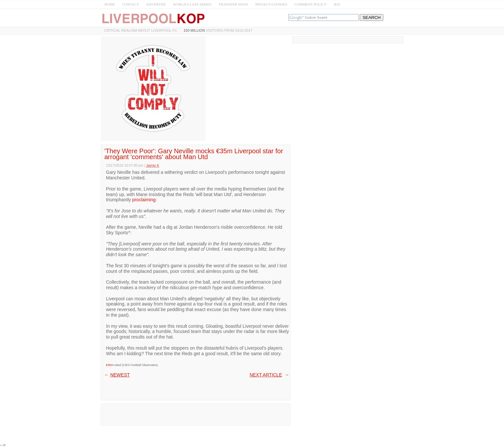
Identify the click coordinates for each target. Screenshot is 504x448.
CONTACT (130, 4)
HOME (110, 4)
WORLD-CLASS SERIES (192, 4)
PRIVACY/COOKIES (271, 4)
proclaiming (144, 200)
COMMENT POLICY (311, 4)
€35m (110, 365)
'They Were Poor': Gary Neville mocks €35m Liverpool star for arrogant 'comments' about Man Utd (194, 154)
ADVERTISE (156, 4)
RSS (337, 4)
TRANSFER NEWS (234, 4)
